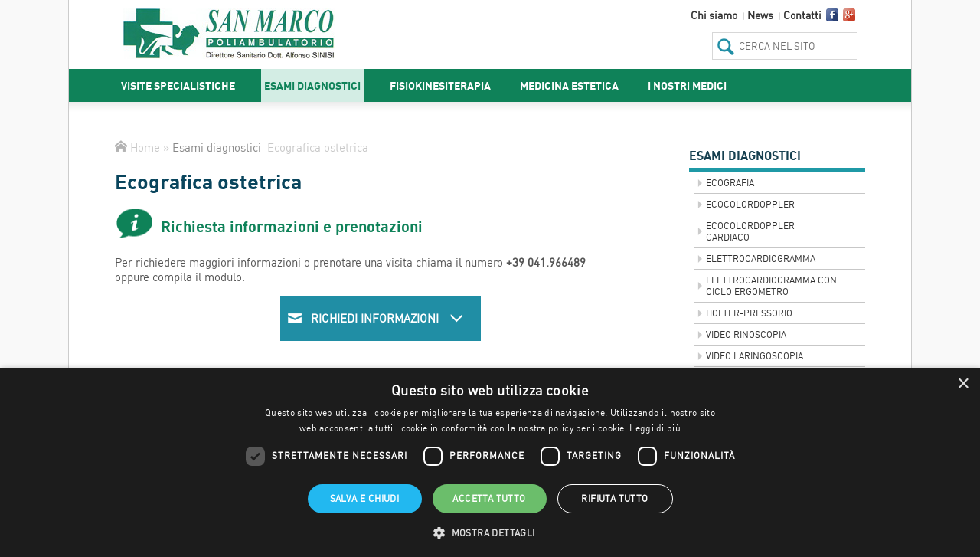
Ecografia (730, 183)
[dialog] (490, 462)
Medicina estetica (569, 85)
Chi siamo (714, 15)
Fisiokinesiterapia (440, 85)
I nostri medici (687, 85)
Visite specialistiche (178, 85)
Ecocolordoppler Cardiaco (750, 231)
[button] (490, 532)
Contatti (802, 15)
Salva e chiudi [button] (365, 498)
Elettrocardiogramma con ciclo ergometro (771, 286)
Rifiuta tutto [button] (614, 498)
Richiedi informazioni (388, 318)
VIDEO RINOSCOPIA (746, 334)
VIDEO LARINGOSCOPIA (755, 356)
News (760, 15)
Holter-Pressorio (749, 313)
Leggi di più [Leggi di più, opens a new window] (655, 428)
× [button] (963, 384)
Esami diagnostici (312, 85)
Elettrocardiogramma (761, 259)
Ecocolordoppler (750, 204)
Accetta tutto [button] (489, 498)
